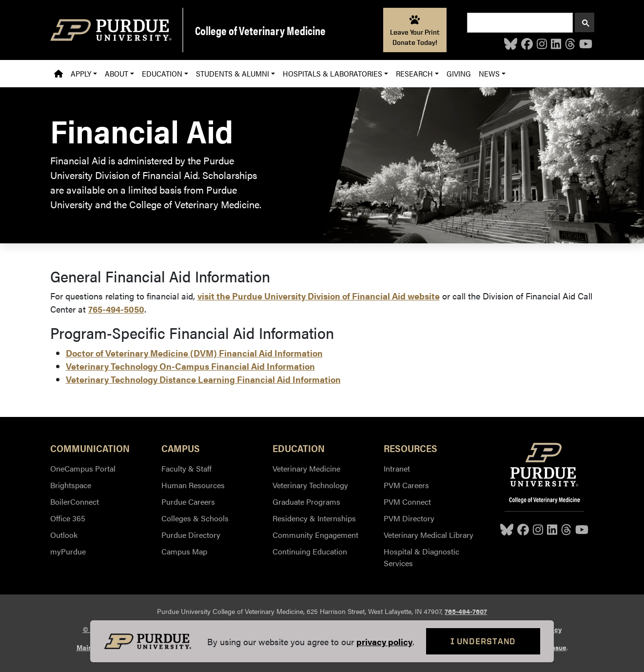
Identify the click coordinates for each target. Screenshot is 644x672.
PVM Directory (409, 518)
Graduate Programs (306, 502)
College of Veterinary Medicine (260, 30)
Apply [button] (81, 73)
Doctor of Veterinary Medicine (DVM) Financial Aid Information (194, 353)
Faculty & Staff (186, 468)
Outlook (64, 535)
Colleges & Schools (195, 518)
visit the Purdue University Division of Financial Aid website (319, 296)
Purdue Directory (191, 535)
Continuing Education (310, 551)
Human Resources (193, 485)
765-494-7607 (466, 611)
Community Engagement (315, 535)
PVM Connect (407, 502)
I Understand (483, 641)
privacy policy (384, 642)
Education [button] (162, 73)
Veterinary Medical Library (429, 535)
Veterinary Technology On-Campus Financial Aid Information (190, 366)
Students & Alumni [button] (233, 73)
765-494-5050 (116, 309)
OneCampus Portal (83, 468)
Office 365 (68, 518)
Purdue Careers (188, 502)
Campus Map (184, 551)
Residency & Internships (314, 518)
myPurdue (68, 551)
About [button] (117, 73)
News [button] (489, 73)
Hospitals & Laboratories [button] (332, 73)
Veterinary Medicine (306, 468)
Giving (459, 73)
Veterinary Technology (310, 485)
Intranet (397, 468)
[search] (519, 23)
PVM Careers (406, 485)
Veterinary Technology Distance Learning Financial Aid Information (203, 379)
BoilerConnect (75, 502)
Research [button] (414, 73)
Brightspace (71, 485)
